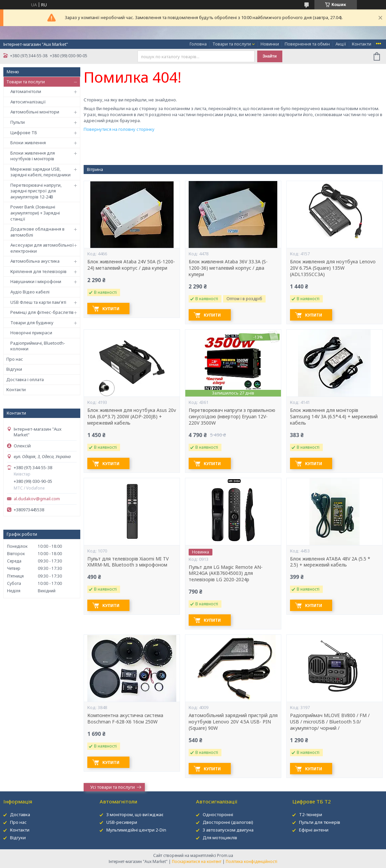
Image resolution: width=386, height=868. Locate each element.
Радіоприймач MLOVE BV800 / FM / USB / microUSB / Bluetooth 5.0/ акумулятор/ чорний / (330, 722)
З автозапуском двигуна (228, 830)
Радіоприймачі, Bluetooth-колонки (38, 346)
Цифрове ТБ (24, 133)
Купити (111, 309)
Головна (198, 44)
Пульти (18, 122)
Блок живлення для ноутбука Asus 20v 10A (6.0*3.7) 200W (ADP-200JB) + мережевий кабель (132, 417)
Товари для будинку (32, 323)
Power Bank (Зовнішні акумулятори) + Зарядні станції (35, 213)
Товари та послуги (232, 44)
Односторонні (218, 814)
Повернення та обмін (307, 44)
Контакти (362, 44)
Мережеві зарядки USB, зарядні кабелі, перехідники (40, 172)
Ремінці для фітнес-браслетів (42, 312)
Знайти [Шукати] (270, 56)
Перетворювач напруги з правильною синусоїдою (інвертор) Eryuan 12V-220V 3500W (232, 417)
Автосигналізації (28, 102)
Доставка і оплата (25, 379)
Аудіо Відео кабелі (30, 292)
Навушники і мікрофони (36, 281)
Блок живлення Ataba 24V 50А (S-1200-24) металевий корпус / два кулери (131, 265)
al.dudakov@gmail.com (37, 499)
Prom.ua (225, 855)
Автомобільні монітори (35, 112)
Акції (341, 44)
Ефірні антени (314, 830)
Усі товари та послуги (113, 787)
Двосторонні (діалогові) (228, 822)
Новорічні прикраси (31, 333)
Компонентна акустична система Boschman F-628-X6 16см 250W (125, 719)
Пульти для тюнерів (320, 822)
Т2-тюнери (311, 814)
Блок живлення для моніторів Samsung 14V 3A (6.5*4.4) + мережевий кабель (334, 417)
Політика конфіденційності (252, 861)
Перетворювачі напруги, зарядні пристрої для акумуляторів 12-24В (36, 191)
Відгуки (14, 369)
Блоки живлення (28, 143)
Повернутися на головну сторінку (119, 129)
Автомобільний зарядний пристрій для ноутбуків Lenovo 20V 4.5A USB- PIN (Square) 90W (233, 722)
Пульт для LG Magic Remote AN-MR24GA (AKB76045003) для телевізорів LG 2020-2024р (226, 574)
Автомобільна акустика (35, 261)
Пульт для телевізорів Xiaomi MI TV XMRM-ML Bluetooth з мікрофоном (128, 562)
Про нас (15, 359)
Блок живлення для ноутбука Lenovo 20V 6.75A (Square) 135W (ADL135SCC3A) (333, 268)
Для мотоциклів (220, 838)
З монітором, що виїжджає (135, 814)
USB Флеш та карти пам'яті (38, 302)
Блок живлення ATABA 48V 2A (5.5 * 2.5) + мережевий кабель (330, 562)
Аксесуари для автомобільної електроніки (42, 248)
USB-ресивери (122, 822)
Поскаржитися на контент (197, 861)
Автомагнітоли (26, 91)
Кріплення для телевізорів (38, 271)
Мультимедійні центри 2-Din (136, 830)
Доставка (20, 814)
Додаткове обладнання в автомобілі (37, 232)
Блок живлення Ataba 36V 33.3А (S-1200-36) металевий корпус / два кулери (228, 268)
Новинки (270, 44)
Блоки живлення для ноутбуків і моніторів (33, 156)
